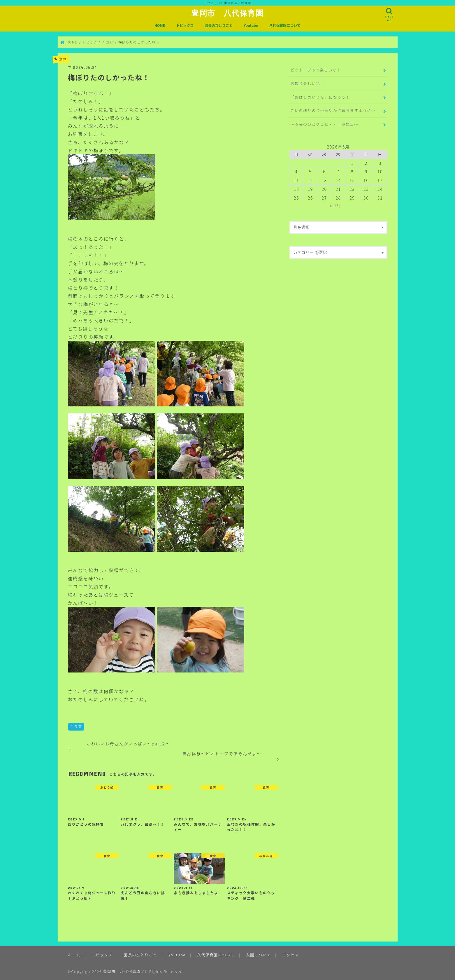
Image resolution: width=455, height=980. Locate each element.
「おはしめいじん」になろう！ (320, 97)
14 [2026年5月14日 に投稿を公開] (338, 180)
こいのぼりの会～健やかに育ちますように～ (333, 110)
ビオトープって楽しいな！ (316, 70)
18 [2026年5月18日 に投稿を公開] (297, 189)
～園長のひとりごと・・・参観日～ (324, 124)
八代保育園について (285, 25)
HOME (160, 25)
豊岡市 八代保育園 (227, 13)
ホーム (74, 955)
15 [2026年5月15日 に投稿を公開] (352, 180)
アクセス (291, 955)
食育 (78, 726)
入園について (259, 955)
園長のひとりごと (219, 25)
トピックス (185, 25)
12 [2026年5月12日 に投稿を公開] (310, 180)
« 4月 (335, 205)
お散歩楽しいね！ (307, 83)
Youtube (251, 25)
